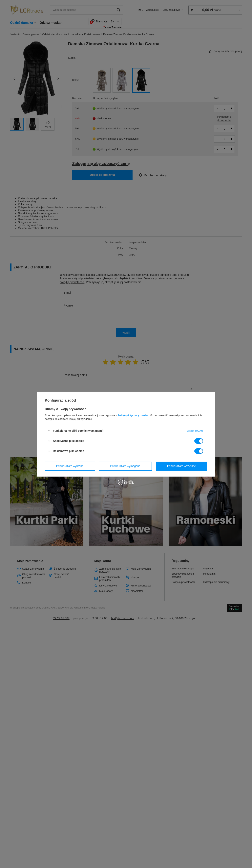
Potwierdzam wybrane (70, 466)
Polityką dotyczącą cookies (133, 415)
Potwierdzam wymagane (125, 466)
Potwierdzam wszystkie (182, 466)
